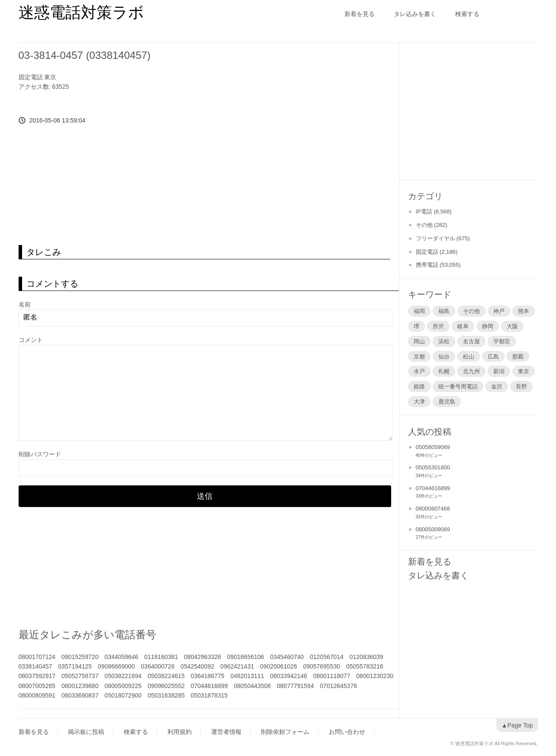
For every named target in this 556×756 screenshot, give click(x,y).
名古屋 (471, 341)
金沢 (497, 386)
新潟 (499, 371)
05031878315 (209, 695)
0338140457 (35, 666)
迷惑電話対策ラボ (81, 12)
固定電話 (31, 77)
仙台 (444, 356)
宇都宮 (502, 341)
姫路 (419, 386)
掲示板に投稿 (86, 732)
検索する (467, 14)
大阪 (512, 326)
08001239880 (80, 686)
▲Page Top (517, 725)
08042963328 (202, 657)
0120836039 (366, 657)
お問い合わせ (347, 732)
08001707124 (37, 657)
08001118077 (332, 676)
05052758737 (80, 676)
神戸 (499, 311)
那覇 (518, 356)
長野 (521, 386)
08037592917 (37, 676)
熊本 (524, 311)
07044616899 (209, 686)
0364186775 (208, 676)
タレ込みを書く (415, 14)
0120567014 (327, 657)
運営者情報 (226, 732)
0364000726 (158, 666)
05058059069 (433, 447)
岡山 (419, 341)
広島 (493, 356)
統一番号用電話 (458, 386)
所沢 (438, 326)
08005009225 (123, 686)
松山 (469, 356)
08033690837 (80, 695)
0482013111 (247, 676)
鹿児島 (447, 401)
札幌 (444, 371)
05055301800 (433, 467)
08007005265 (37, 686)
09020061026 (279, 666)
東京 (50, 77)
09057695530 (321, 666)
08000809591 (37, 695)
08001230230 (375, 676)
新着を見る (360, 14)
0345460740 (287, 657)
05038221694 (123, 676)
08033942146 (289, 676)
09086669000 (116, 666)
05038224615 (166, 676)
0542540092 (197, 666)
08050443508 (252, 686)
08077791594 (296, 686)
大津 (419, 401)
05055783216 (365, 666)
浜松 (444, 341)
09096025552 (166, 686)
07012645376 (338, 686)
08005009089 (433, 529)
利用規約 (180, 732)
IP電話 (424, 212)
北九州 (471, 371)
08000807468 (433, 509)
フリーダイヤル (435, 238)
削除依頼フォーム (285, 732)
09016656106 (246, 657)
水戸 (419, 371)
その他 (424, 225)
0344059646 (122, 657)
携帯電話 (427, 265)
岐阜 (463, 326)
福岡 (419, 311)
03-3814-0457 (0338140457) (85, 55)
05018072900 (123, 695)
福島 (444, 311)
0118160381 (161, 657)
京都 (419, 356)
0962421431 (237, 666)
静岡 (488, 326)
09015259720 (80, 657)
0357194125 (75, 666)
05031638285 (166, 695)
